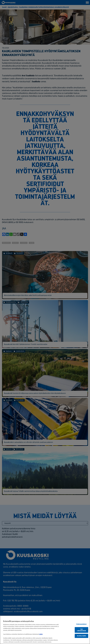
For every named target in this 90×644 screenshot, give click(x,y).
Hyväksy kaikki (81, 636)
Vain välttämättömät (81, 630)
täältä (41, 634)
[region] (45, 630)
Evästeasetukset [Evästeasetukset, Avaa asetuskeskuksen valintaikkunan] (81, 624)
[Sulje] (88, 630)
